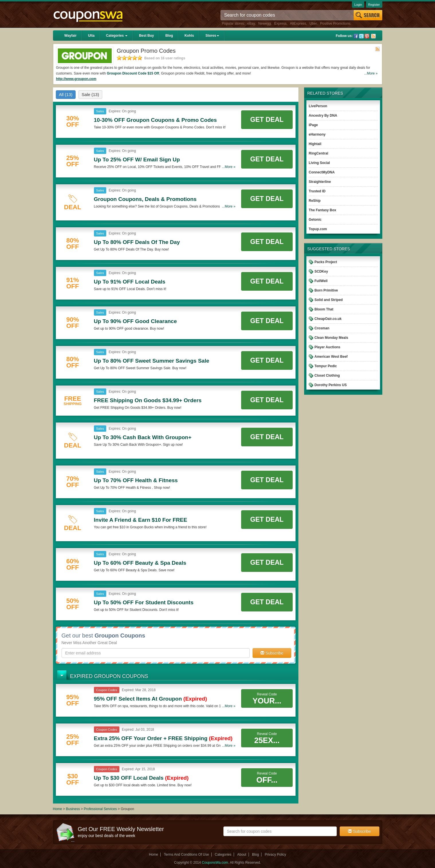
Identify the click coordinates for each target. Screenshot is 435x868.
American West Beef (331, 357)
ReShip (315, 201)
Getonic (315, 220)
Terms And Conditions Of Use (186, 855)
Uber (313, 24)
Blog (169, 36)
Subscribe (272, 653)
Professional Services (101, 809)
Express (280, 24)
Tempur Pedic (326, 366)
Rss (373, 36)
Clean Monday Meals (331, 338)
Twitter (361, 36)
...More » (371, 73)
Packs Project (326, 262)
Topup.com (318, 229)
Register (374, 5)
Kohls (189, 36)
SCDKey (321, 271)
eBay (251, 24)
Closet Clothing (327, 376)
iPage (313, 125)
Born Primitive (326, 290)
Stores (212, 36)
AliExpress (298, 24)
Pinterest (367, 36)
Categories (117, 36)
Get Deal (267, 120)
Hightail (315, 144)
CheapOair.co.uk (328, 319)
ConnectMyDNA (322, 172)
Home (58, 809)
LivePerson (318, 106)
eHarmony (317, 134)
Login (358, 5)
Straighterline (320, 182)
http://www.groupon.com (76, 79)
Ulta (91, 36)
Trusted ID (317, 191)
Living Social (319, 163)
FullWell (321, 281)
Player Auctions (327, 347)
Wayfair (71, 36)
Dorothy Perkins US (331, 385)
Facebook (356, 36)
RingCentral (318, 153)
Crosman (322, 328)
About (242, 855)
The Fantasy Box (322, 210)
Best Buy (146, 36)
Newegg (265, 24)
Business (73, 809)
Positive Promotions (335, 24)
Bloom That (324, 309)
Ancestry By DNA (323, 116)
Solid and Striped (329, 300)
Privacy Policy (275, 855)
